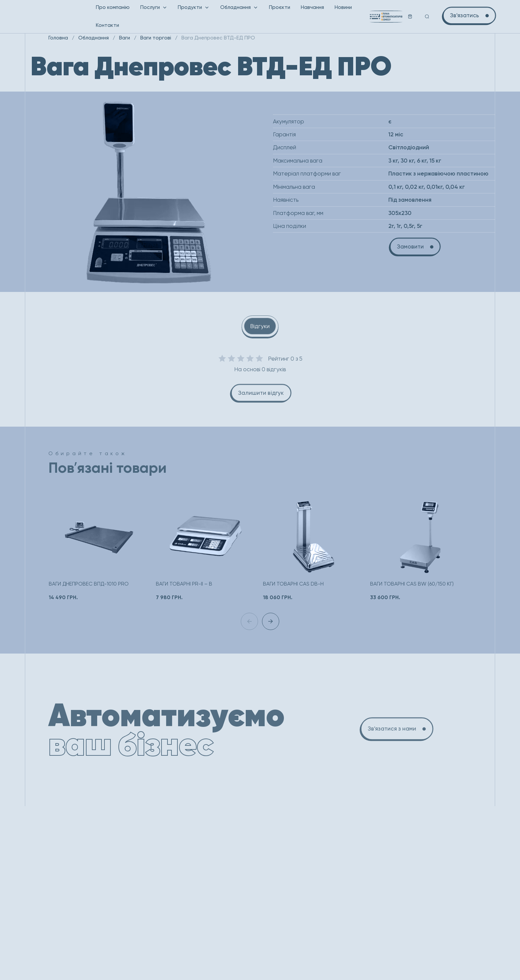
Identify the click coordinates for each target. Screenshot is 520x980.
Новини (343, 7)
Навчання (312, 7)
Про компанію (113, 7)
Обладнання (239, 7)
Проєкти (280, 7)
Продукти (194, 7)
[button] (271, 621)
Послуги (154, 7)
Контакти (107, 25)
